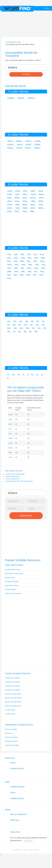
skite (25, 204)
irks (30, 258)
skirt (17, 204)
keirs (33, 194)
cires (17, 191)
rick (44, 265)
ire (32, 321)
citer (25, 191)
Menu (47, 8)
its (43, 321)
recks (33, 198)
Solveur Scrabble (11, 729)
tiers (18, 208)
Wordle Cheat (10, 578)
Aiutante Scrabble (11, 737)
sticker (21, 98)
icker (25, 194)
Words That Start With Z (13, 694)
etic (9, 258)
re (37, 374)
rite (22, 268)
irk (38, 321)
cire (9, 254)
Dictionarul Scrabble (12, 745)
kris (35, 261)
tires (33, 208)
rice (37, 265)
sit (44, 328)
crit (35, 254)
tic (20, 331)
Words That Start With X (13, 706)
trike (32, 211)
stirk (41, 204)
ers (15, 321)
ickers (19, 141)
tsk (36, 331)
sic (33, 328)
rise (9, 268)
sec (9, 328)
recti (41, 198)
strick (28, 144)
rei (31, 325)
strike (37, 144)
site (23, 271)
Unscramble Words (12, 586)
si (42, 374)
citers (10, 141)
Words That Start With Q (13, 698)
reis (16, 265)
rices (17, 201)
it (28, 374)
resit (9, 201)
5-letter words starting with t (15, 474)
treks (41, 208)
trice (9, 211)
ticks (10, 208)
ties (22, 275)
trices (19, 148)
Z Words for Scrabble (12, 682)
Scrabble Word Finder (13, 570)
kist (16, 261)
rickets (11, 98)
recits (37, 141)
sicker (10, 144)
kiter (9, 198)
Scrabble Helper (11, 589)
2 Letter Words (10, 710)
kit (20, 325)
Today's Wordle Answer (13, 593)
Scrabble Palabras (11, 741)
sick (43, 268)
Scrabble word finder (17, 787)
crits (17, 194)
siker (41, 201)
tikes (25, 208)
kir (8, 325)
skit (29, 271)
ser (21, 328)
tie (25, 331)
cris (29, 254)
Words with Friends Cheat (14, 574)
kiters (28, 141)
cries (10, 194)
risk (16, 268)
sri (14, 331)
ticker (10, 148)
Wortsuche (9, 733)
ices (16, 258)
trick (17, 211)
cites (33, 191)
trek (41, 275)
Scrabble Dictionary (12, 582)
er (8, 374)
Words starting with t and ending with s (19, 481)
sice (36, 268)
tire (35, 275)
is (23, 374)
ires (23, 258)
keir (36, 258)
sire (16, 271)
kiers (41, 194)
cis (9, 321)
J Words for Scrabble (12, 678)
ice (21, 321)
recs (9, 265)
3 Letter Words (10, 714)
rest (23, 265)
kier (43, 258)
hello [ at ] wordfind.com (19, 814)
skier (10, 204)
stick (32, 204)
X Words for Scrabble (12, 686)
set (27, 328)
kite (22, 261)
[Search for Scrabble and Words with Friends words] (26, 67)
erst (42, 254)
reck (42, 261)
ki (32, 374)
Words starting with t (13, 476)
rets (30, 265)
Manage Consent (28, 841)
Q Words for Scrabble (13, 690)
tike (28, 275)
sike (9, 271)
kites (17, 198)
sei (15, 328)
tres (9, 278)
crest (41, 191)
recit (25, 198)
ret (43, 325)
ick (27, 321)
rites (33, 201)
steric (20, 144)
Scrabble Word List (17, 768)
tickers (31, 98)
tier (15, 275)
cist (16, 254)
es (13, 374)
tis (30, 331)
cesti (10, 191)
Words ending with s (13, 479)
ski (9, 331)
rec (25, 325)
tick (42, 271)
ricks (25, 201)
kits (29, 261)
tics (9, 275)
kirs (9, 261)
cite (22, 254)
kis (14, 325)
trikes (37, 148)
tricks (28, 148)
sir (39, 328)
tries (25, 211)
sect (29, 268)
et (19, 374)
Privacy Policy (15, 832)
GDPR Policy (15, 820)
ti (8, 378)
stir (36, 271)
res (37, 325)
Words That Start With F (13, 702)
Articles (13, 762)
